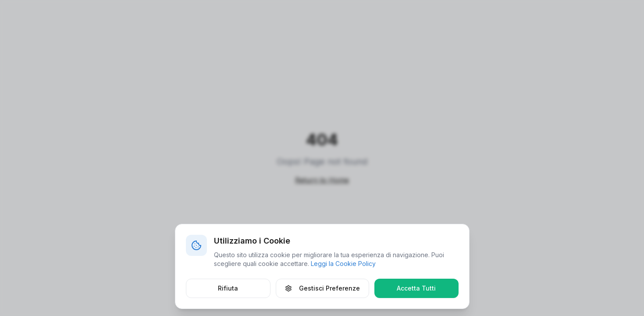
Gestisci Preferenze (322, 288)
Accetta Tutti (416, 288)
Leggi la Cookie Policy (343, 264)
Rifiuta (228, 288)
